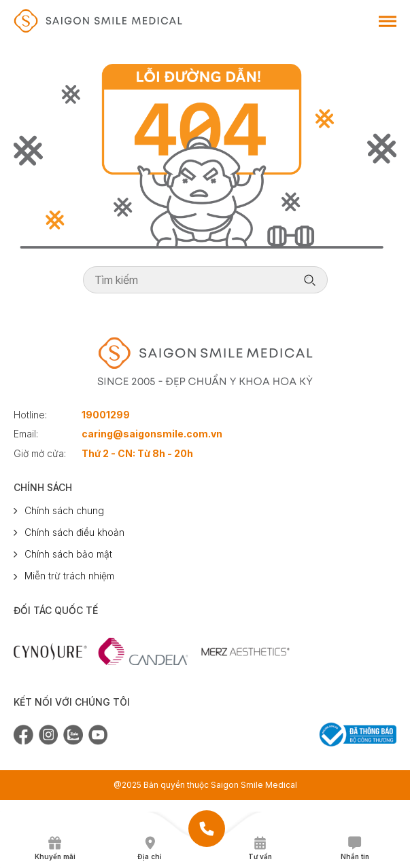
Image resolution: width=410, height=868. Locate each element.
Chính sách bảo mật (68, 554)
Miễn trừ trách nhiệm (69, 576)
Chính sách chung (64, 510)
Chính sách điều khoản (74, 532)
